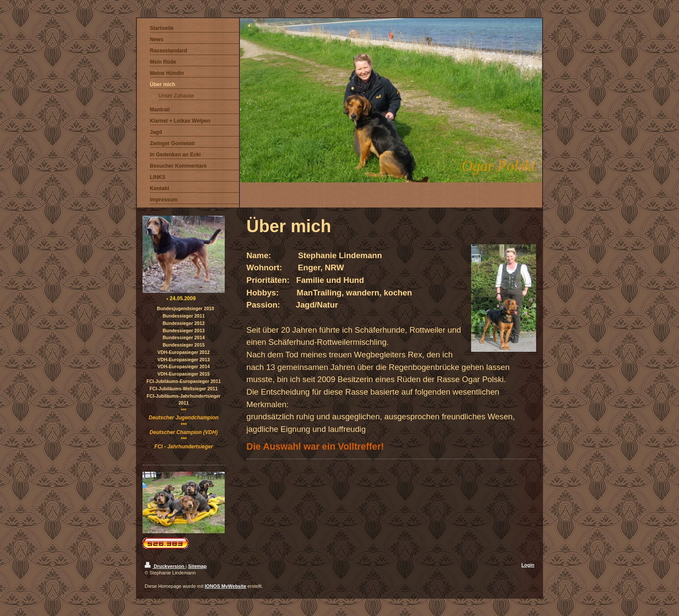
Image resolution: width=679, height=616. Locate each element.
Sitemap (197, 566)
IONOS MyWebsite (226, 586)
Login (528, 565)
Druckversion (165, 566)
